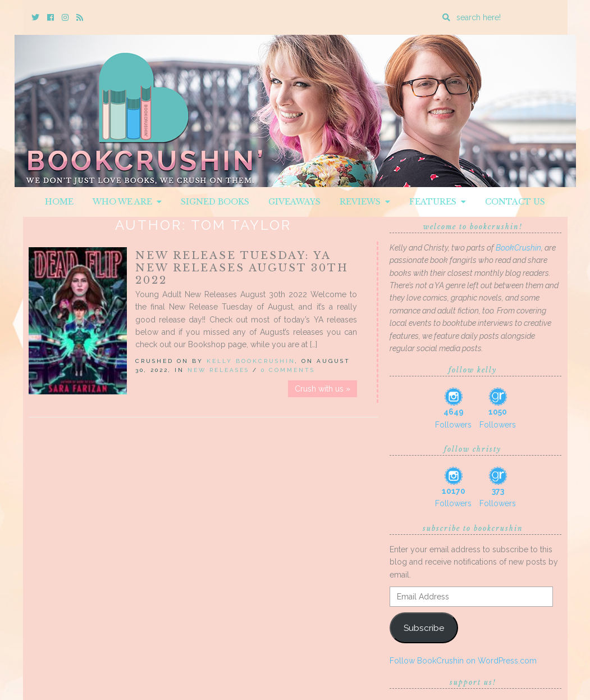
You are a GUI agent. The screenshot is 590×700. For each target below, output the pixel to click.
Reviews (365, 202)
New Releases (218, 370)
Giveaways (294, 202)
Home (59, 202)
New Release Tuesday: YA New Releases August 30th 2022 (242, 268)
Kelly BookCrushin (251, 361)
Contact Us (515, 202)
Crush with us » (323, 389)
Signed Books (215, 202)
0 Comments (288, 370)
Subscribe (424, 628)
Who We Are (127, 202)
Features (438, 202)
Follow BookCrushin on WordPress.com (463, 661)
